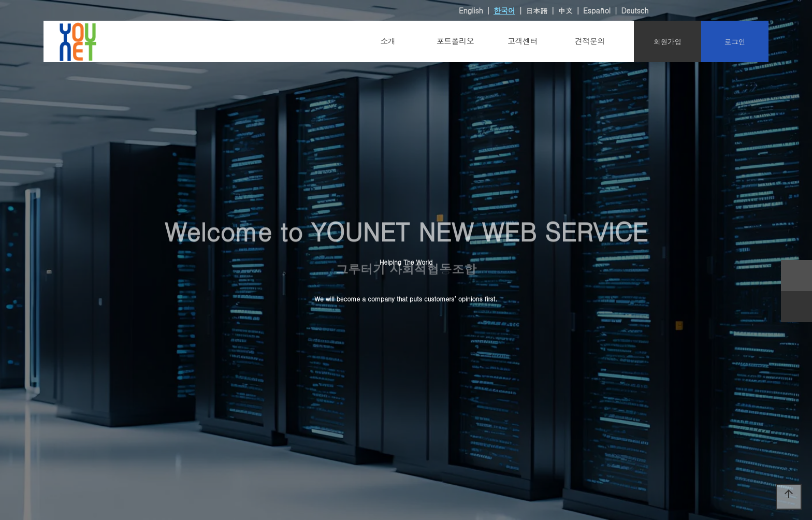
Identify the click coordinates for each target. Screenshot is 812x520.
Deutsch (635, 10)
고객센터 (523, 41)
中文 (565, 10)
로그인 (735, 41)
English (471, 10)
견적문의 (590, 41)
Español (597, 10)
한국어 (504, 10)
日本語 (536, 10)
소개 (388, 41)
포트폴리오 (455, 41)
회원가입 (668, 41)
